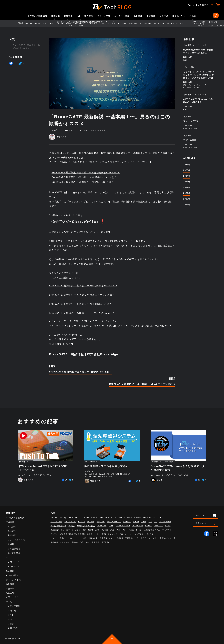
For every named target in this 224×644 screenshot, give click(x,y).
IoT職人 (72, 526)
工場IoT (127, 474)
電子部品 (105, 542)
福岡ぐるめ (13, 628)
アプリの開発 (190, 140)
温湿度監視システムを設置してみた (106, 466)
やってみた (188, 128)
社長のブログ (166, 538)
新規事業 (151, 16)
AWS (48, 23)
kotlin (186, 60)
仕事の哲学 (93, 538)
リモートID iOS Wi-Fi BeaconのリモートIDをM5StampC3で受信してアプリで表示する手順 (199, 75)
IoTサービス (71, 131)
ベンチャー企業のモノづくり (63, 538)
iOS (185, 85)
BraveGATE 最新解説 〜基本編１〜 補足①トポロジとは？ (84, 177)
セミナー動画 (100, 534)
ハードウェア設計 (136, 534)
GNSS (144, 522)
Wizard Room (135, 530)
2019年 (187, 205)
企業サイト (201, 523)
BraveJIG (124, 23)
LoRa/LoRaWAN (123, 526)
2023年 (187, 182)
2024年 (187, 176)
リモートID (202, 85)
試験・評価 (65, 542)
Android (31, 23)
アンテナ (54, 534)
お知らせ (12, 611)
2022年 (187, 187)
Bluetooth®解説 (67, 23)
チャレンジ (199, 128)
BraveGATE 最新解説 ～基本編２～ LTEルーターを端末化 (142, 384)
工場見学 (129, 538)
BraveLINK (135, 23)
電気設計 (12, 527)
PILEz (168, 526)
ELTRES (182, 23)
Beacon (55, 23)
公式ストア (201, 515)
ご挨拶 (11, 624)
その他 (193, 16)
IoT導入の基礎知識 (38, 16)
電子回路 (96, 542)
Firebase (127, 522)
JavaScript (102, 526)
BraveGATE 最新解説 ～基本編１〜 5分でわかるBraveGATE (86, 173)
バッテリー (150, 534)
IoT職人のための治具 (86, 526)
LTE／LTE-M (46, 475)
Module (148, 526)
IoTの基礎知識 (165, 522)
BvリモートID (162, 23)
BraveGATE (97, 23)
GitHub (136, 522)
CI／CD (173, 23)
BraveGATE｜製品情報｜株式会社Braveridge (27, 47)
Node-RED (158, 526)
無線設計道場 (14, 553)
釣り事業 (138, 16)
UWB (112, 530)
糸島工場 (164, 16)
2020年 (187, 199)
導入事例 (89, 16)
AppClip (40, 23)
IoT (78, 16)
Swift (97, 530)
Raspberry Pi (67, 530)
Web (118, 530)
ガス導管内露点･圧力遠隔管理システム (76, 534)
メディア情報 (14, 606)
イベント (29, 462)
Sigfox (78, 530)
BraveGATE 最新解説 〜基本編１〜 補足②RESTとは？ (83, 182)
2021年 (187, 193)
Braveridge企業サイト (199, 5)
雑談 (111, 476)
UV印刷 (105, 530)
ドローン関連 (104, 16)
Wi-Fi (199, 87)
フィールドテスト (192, 121)
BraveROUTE (148, 23)
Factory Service (114, 522)
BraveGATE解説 (111, 23)
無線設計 (12, 531)
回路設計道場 (14, 549)
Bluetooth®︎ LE (83, 23)
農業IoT (75, 542)
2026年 (187, 165)
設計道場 (68, 16)
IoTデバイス (14, 567)
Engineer (192, 23)
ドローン (192, 85)
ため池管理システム (152, 530)
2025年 (187, 170)
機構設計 (12, 535)
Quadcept (55, 530)
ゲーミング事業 (122, 16)
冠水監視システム (107, 538)
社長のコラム (179, 16)
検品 (137, 538)
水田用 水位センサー (149, 538)
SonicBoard (88, 530)
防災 (82, 542)
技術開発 (56, 16)
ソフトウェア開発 (199, 45)
